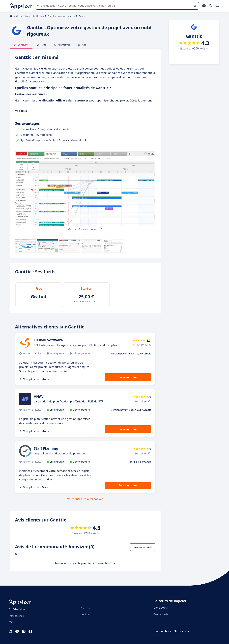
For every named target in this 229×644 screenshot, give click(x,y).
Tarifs (41, 45)
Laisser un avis (143, 547)
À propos (86, 608)
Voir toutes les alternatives (85, 499)
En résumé (21, 45)
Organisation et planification (30, 16)
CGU (11, 622)
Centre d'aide (161, 614)
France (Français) (177, 631)
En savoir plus (128, 377)
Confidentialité (17, 609)
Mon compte (161, 608)
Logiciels (86, 614)
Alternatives (62, 45)
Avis (82, 45)
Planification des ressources (61, 16)
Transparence (16, 616)
